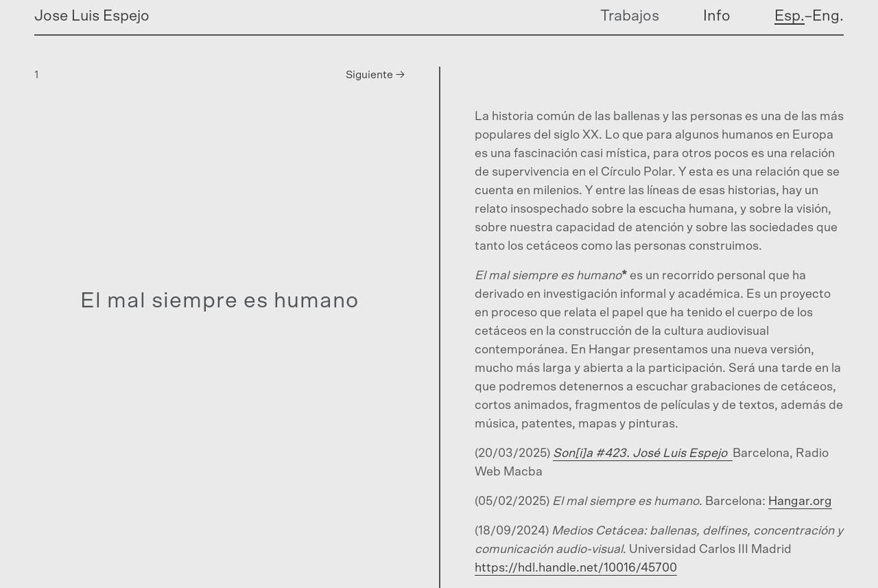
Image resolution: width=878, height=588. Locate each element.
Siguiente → (375, 75)
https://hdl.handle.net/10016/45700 (576, 568)
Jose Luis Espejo (92, 16)
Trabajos (630, 16)
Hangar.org (800, 502)
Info (717, 16)
